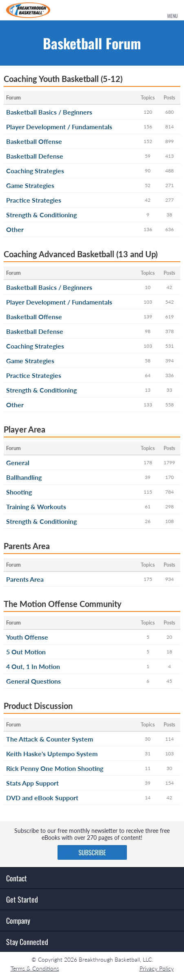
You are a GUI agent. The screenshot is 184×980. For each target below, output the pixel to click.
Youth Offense (27, 637)
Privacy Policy (157, 968)
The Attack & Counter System (50, 739)
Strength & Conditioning (41, 215)
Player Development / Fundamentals (59, 127)
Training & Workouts (36, 507)
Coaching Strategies (35, 171)
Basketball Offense (34, 141)
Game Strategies (30, 185)
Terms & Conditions (35, 968)
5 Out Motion (26, 652)
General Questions (33, 681)
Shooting (19, 492)
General (18, 462)
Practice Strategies (34, 200)
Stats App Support (32, 783)
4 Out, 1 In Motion (33, 666)
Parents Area (25, 579)
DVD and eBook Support (42, 798)
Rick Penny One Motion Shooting (55, 768)
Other (15, 229)
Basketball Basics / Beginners (49, 112)
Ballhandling (24, 477)
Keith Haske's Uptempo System (52, 754)
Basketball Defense (35, 156)
